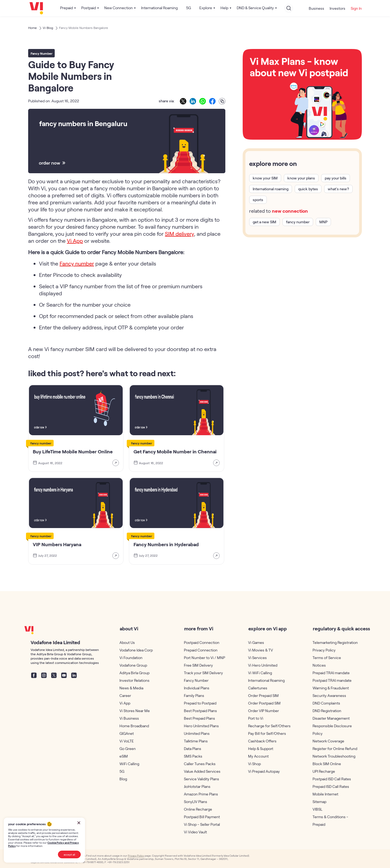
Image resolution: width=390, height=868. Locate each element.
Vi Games (256, 642)
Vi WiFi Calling (260, 673)
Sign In (356, 8)
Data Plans (193, 749)
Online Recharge (198, 809)
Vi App (125, 703)
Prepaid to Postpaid (200, 703)
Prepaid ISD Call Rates (331, 786)
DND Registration (327, 711)
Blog (123, 779)
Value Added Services (202, 771)
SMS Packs (193, 756)
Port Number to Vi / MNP (204, 658)
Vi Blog (48, 28)
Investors (337, 8)
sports (258, 200)
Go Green (128, 749)
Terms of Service (327, 658)
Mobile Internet (325, 794)
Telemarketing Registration (335, 642)
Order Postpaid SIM (264, 703)
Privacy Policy (324, 650)
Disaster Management (331, 718)
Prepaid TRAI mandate (331, 673)
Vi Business (129, 718)
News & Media (131, 688)
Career (125, 695)
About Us (127, 642)
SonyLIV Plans (196, 802)
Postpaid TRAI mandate (332, 680)
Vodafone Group (133, 665)
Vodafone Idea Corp (136, 650)
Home (32, 28)
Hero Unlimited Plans (201, 726)
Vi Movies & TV (261, 650)
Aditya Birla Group (134, 673)
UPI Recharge (324, 771)
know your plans (301, 178)
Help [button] (224, 8)
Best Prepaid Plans (199, 718)
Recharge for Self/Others (269, 726)
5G (188, 8)
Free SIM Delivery (198, 665)
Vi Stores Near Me (135, 711)
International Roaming (159, 8)
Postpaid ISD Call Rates (332, 779)
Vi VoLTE (127, 741)
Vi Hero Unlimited (263, 665)
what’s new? (338, 189)
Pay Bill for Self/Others (267, 733)
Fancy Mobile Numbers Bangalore (84, 28)
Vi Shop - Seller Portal (202, 824)
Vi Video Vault (195, 832)
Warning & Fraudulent (331, 688)
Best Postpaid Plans (200, 711)
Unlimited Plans (197, 733)
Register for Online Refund (335, 749)
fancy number (298, 222)
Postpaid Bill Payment (202, 817)
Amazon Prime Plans (201, 794)
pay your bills (336, 178)
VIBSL (317, 809)
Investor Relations (134, 680)
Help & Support (261, 749)
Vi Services (257, 658)
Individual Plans (197, 688)
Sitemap (319, 802)
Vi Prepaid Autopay (264, 771)
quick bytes (308, 189)
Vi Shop (254, 764)
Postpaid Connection (202, 642)
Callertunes (258, 688)
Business (316, 8)
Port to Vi (256, 718)
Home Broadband (134, 726)
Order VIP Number (264, 711)
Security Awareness (329, 695)
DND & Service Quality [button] (255, 8)
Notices (319, 665)
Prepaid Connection (201, 650)
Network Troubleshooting (334, 756)
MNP (323, 222)
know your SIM (265, 178)
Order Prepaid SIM (263, 695)
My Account (258, 756)
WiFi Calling (129, 764)
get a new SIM (264, 222)
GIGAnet (127, 733)
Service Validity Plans (201, 779)
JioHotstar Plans (197, 786)
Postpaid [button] (89, 8)
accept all (69, 854)
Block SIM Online (327, 764)
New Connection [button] (118, 8)
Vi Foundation (131, 658)
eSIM (124, 756)
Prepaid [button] (66, 8)
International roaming (271, 189)
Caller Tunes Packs (200, 764)
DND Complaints (326, 703)
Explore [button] (206, 8)
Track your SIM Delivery (203, 673)
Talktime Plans (196, 741)
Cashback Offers (262, 741)
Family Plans (194, 695)
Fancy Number (196, 680)
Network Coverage (328, 741)
